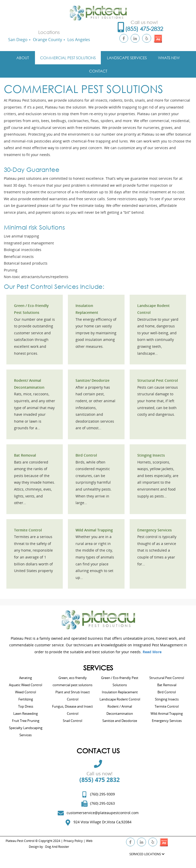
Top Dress (26, 706)
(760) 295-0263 (102, 803)
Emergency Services (155, 530)
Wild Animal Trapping (94, 530)
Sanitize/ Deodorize (93, 380)
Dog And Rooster (57, 847)
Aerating (26, 678)
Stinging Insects (151, 455)
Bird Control (86, 455)
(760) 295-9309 (102, 794)
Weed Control (26, 692)
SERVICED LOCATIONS (147, 854)
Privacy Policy (73, 841)
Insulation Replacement (120, 692)
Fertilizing (26, 699)
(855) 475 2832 (100, 780)
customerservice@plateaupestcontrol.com (103, 813)
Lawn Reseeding (26, 714)
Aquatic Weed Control (26, 685)
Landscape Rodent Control (120, 699)
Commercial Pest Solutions (68, 58)
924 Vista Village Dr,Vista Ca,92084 (102, 822)
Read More (152, 652)
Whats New (169, 58)
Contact (98, 71)
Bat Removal (25, 455)
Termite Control (28, 530)
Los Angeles (79, 40)
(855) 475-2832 (144, 29)
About (23, 58)
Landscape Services (127, 58)
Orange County (47, 40)
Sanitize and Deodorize (120, 721)
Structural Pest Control (158, 380)
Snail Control (72, 721)
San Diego (18, 40)
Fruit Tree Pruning (26, 721)
